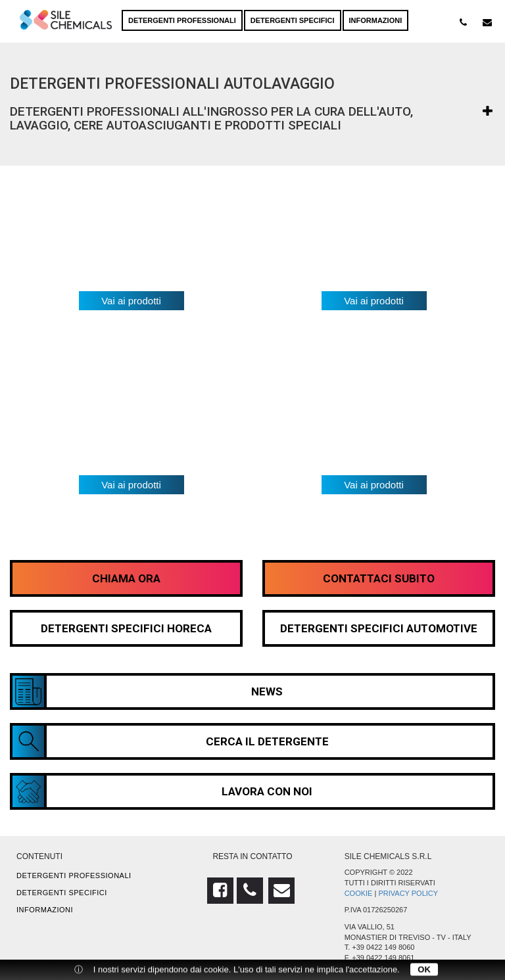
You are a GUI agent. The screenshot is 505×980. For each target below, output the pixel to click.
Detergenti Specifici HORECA (126, 628)
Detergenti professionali (182, 20)
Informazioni (376, 20)
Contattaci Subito (379, 578)
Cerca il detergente (171, 741)
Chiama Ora (126, 578)
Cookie (359, 893)
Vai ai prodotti (131, 301)
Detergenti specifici (293, 20)
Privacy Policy (408, 893)
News (148, 691)
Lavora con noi (162, 791)
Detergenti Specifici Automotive (379, 628)
